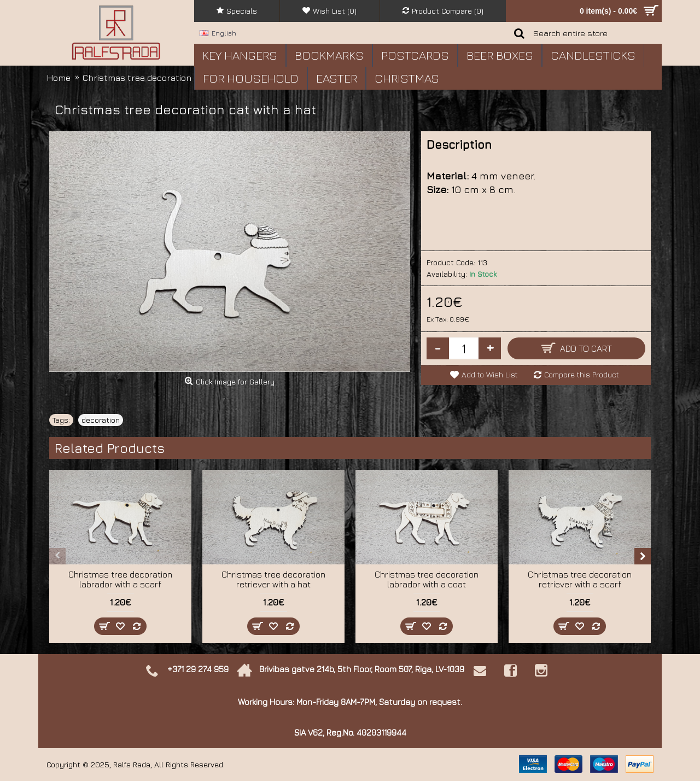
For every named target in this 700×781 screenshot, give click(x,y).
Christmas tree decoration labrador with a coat (427, 579)
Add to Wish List (490, 374)
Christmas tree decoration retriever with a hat (273, 579)
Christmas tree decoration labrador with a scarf (120, 579)
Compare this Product (582, 374)
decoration (101, 420)
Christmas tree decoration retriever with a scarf (580, 579)
